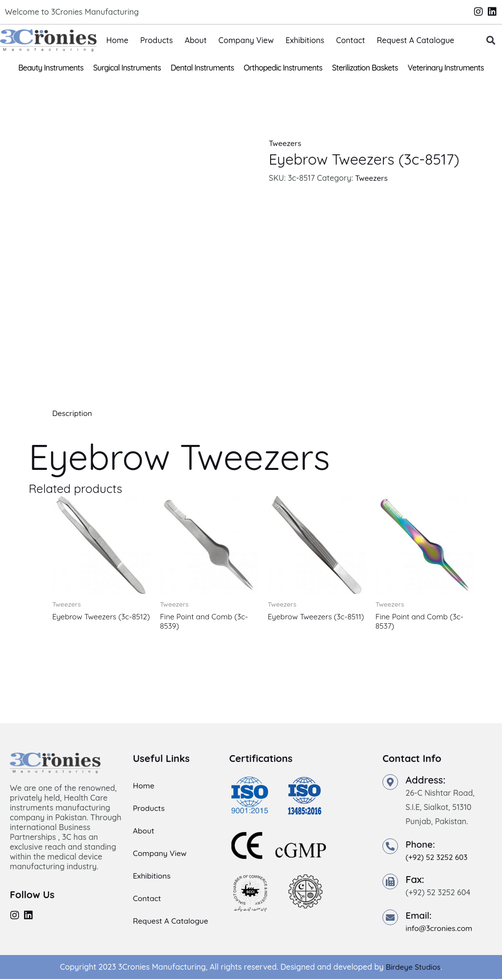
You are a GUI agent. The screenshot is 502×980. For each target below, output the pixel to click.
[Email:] (390, 919)
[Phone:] (390, 847)
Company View (246, 40)
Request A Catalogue (416, 40)
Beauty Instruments (51, 68)
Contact (350, 40)
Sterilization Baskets (365, 68)
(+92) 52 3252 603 (438, 858)
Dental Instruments (202, 68)
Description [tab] (73, 413)
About (196, 40)
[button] (490, 40)
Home (117, 40)
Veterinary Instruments (446, 68)
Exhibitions (305, 40)
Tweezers (286, 143)
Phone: (421, 845)
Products (157, 40)
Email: (419, 917)
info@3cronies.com (440, 930)
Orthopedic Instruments (283, 68)
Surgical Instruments (127, 68)
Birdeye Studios (413, 968)
